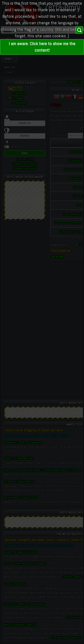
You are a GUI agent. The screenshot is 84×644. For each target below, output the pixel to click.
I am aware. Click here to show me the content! (42, 47)
